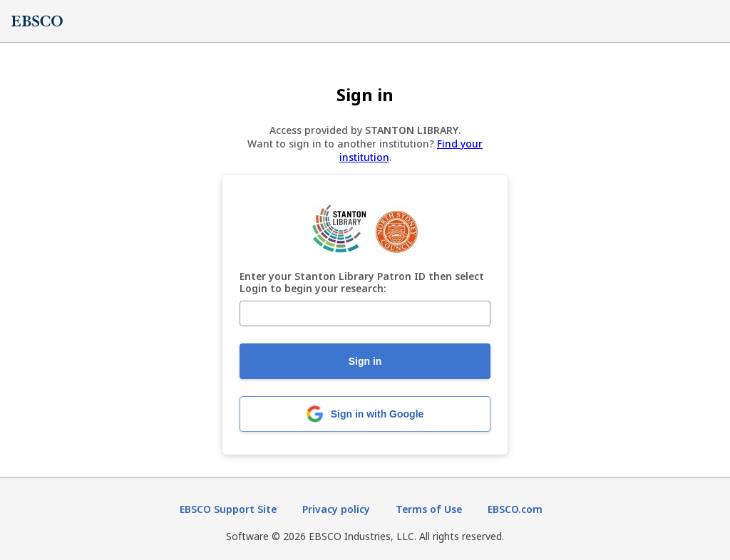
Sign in (365, 361)
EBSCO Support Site (228, 509)
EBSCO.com (515, 509)
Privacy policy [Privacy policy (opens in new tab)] (336, 509)
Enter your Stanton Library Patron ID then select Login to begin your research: (362, 283)
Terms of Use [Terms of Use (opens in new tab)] (429, 509)
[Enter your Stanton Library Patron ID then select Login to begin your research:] (365, 313)
